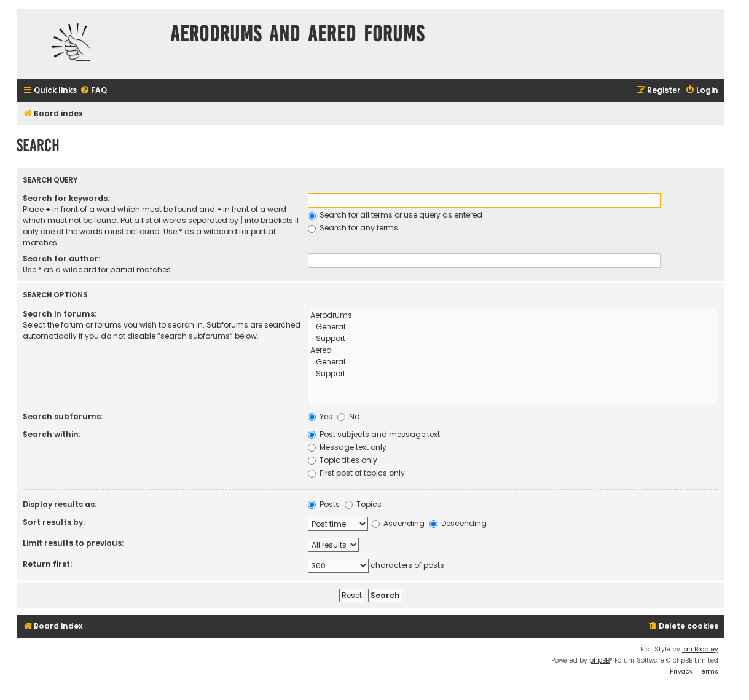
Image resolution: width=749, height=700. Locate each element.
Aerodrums (513, 316)
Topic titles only (343, 460)
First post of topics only (356, 473)
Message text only (347, 447)
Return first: (47, 564)
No (348, 416)
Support (513, 339)
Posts (324, 504)
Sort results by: (54, 522)
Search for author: (61, 258)
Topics (363, 504)
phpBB (599, 660)
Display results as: (60, 504)
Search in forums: (60, 314)
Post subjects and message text (374, 434)
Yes (320, 416)
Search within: (52, 434)
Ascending (398, 523)
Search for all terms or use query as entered (395, 215)
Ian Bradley (700, 649)
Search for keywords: (66, 198)
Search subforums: (63, 416)
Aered (513, 351)
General (513, 327)
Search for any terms (353, 228)
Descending (458, 523)
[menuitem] (93, 91)
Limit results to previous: (73, 543)
